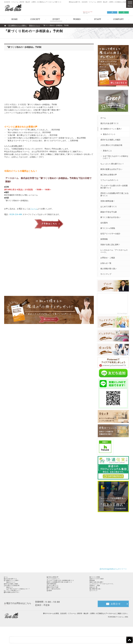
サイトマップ (107, 273)
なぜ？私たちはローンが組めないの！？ (115, 156)
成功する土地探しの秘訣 (111, 139)
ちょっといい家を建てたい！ (113, 163)
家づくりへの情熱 (108, 227)
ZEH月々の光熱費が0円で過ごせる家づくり (114, 193)
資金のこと (108, 149)
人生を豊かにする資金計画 (112, 144)
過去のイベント (110, 133)
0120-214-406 (16, 214)
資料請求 (124, 9)
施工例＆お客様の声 (109, 173)
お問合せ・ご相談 (108, 257)
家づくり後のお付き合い (111, 216)
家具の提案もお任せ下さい (112, 168)
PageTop (127, 628)
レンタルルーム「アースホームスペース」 (114, 250)
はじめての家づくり (109, 205)
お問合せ (112, 9)
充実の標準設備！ (108, 200)
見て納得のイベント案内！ (112, 128)
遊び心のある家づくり (110, 122)
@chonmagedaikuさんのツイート (113, 566)
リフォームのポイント (110, 179)
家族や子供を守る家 (109, 211)
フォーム (34, 209)
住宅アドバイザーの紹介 (111, 232)
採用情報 (105, 238)
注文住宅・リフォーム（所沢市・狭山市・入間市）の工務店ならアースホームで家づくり (33, 2)
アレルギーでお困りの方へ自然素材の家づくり (114, 186)
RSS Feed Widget (123, 312)
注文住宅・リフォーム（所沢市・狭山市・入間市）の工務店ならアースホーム (88, 631)
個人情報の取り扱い (109, 267)
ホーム (104, 117)
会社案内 (105, 222)
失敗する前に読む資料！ (111, 243)
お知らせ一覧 (107, 262)
